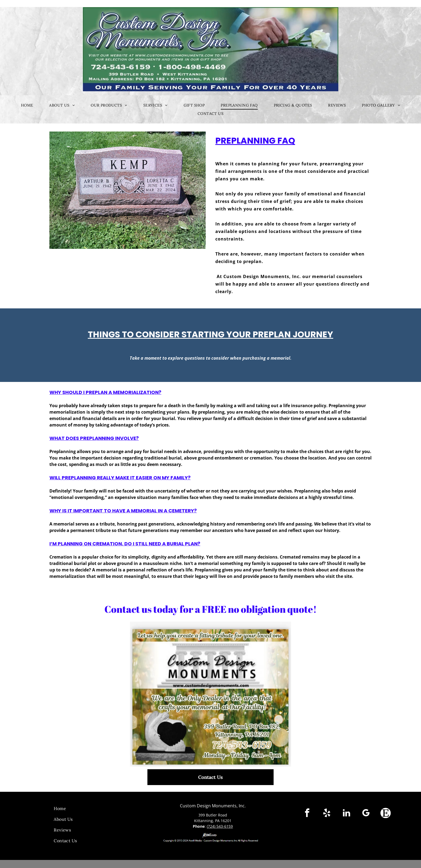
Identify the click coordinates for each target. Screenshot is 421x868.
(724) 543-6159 (220, 826)
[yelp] (327, 814)
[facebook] (307, 814)
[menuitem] (27, 105)
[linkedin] (346, 814)
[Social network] (386, 814)
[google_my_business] (366, 814)
